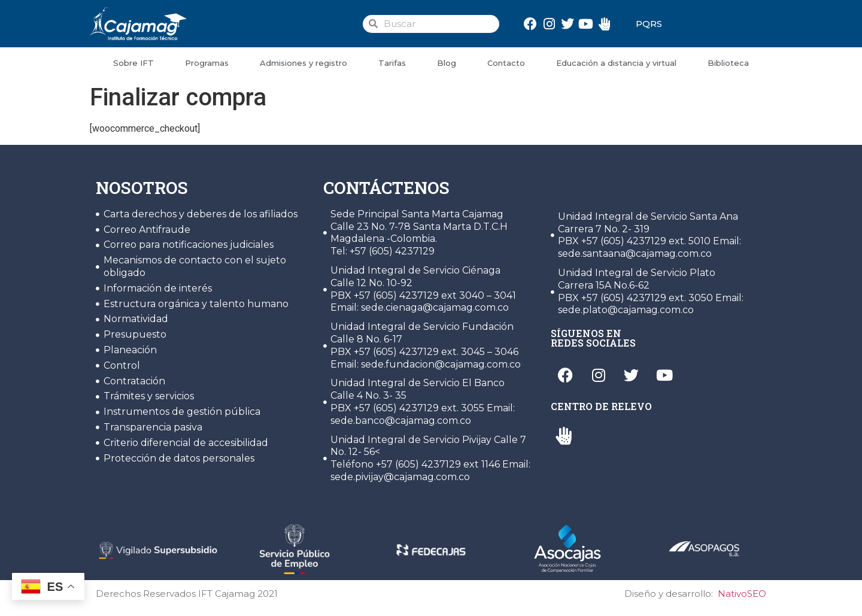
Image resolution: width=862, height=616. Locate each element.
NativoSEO (742, 594)
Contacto (506, 63)
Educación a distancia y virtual (616, 63)
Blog (447, 63)
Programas (207, 63)
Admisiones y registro (303, 63)
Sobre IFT (133, 63)
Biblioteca (728, 63)
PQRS (649, 24)
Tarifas (392, 63)
